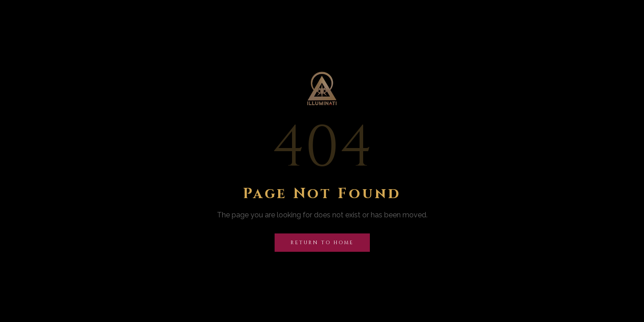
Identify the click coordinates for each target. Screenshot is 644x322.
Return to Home (322, 243)
